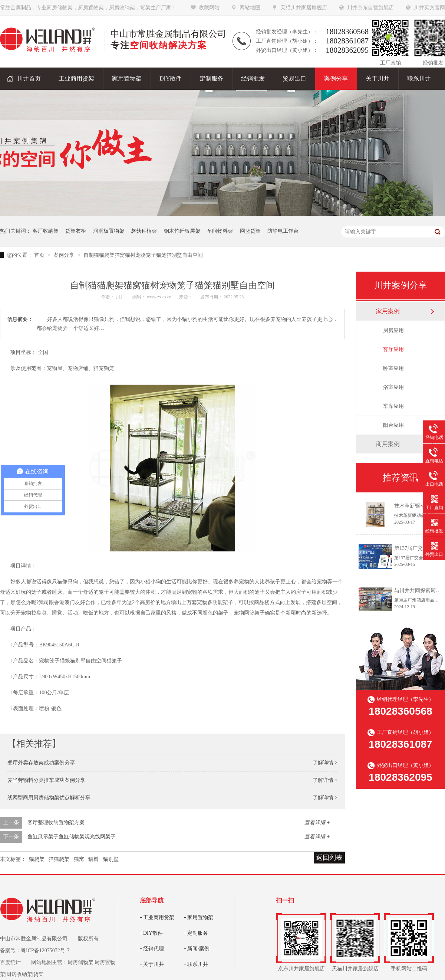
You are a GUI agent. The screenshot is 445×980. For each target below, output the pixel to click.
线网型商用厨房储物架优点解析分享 (49, 798)
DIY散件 (153, 933)
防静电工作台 (283, 231)
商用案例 (388, 444)
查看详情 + (317, 822)
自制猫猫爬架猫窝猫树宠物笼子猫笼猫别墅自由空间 (143, 255)
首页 (40, 255)
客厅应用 (393, 349)
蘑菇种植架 (144, 231)
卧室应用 (393, 368)
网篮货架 (250, 231)
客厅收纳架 (46, 231)
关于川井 (154, 964)
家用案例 (388, 311)
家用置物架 (200, 917)
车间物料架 (220, 231)
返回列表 (329, 858)
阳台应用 (393, 425)
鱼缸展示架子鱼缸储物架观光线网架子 (72, 837)
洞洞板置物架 (109, 231)
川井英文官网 (429, 8)
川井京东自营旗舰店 (370, 8)
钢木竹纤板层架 (182, 231)
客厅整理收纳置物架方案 (56, 822)
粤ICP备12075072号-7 (45, 950)
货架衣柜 (76, 231)
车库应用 (393, 406)
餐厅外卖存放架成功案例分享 (41, 763)
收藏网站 (209, 8)
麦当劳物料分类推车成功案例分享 (46, 780)
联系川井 (198, 964)
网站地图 (250, 8)
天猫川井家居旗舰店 (304, 8)
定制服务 (198, 933)
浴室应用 (393, 387)
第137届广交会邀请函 (419, 548)
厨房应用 (393, 330)
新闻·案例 (198, 949)
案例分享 (65, 255)
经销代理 (154, 949)
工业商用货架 (159, 917)
